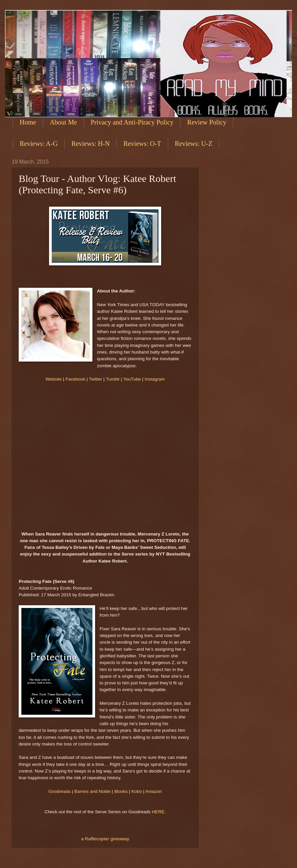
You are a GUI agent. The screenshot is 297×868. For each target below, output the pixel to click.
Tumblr (113, 379)
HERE (158, 812)
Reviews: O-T (142, 144)
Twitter (95, 379)
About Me (63, 122)
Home (28, 122)
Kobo (137, 791)
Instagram (155, 379)
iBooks (121, 791)
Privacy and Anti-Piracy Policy (132, 122)
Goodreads (60, 791)
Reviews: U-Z (194, 144)
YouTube (132, 379)
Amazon (154, 791)
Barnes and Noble (92, 791)
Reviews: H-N (91, 144)
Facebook (75, 379)
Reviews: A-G (39, 144)
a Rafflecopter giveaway (105, 839)
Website (54, 379)
